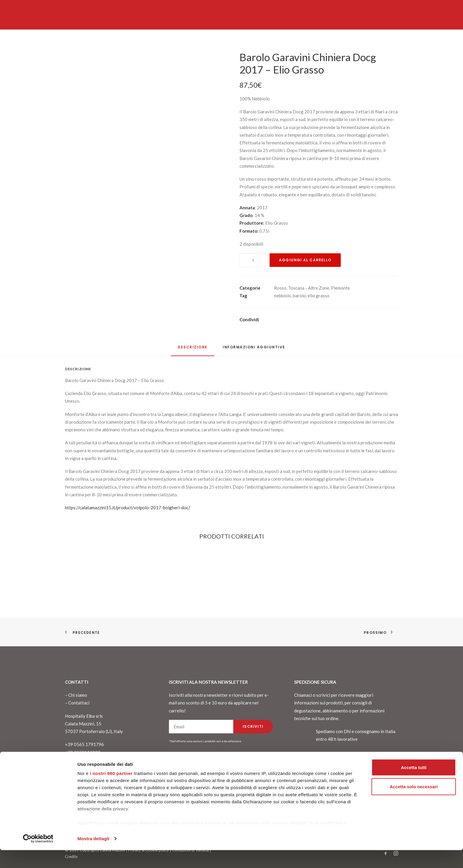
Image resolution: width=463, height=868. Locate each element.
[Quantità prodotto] (253, 260)
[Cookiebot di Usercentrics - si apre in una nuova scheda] (38, 856)
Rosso (280, 288)
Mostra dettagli (93, 856)
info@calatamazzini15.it (89, 760)
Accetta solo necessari (414, 805)
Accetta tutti (414, 785)
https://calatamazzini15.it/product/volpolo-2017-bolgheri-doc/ (128, 508)
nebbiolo (283, 296)
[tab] (254, 349)
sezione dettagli (289, 841)
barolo (299, 296)
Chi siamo (78, 695)
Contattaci (79, 703)
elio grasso (319, 296)
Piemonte (340, 288)
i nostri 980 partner (111, 791)
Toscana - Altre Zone (309, 288)
